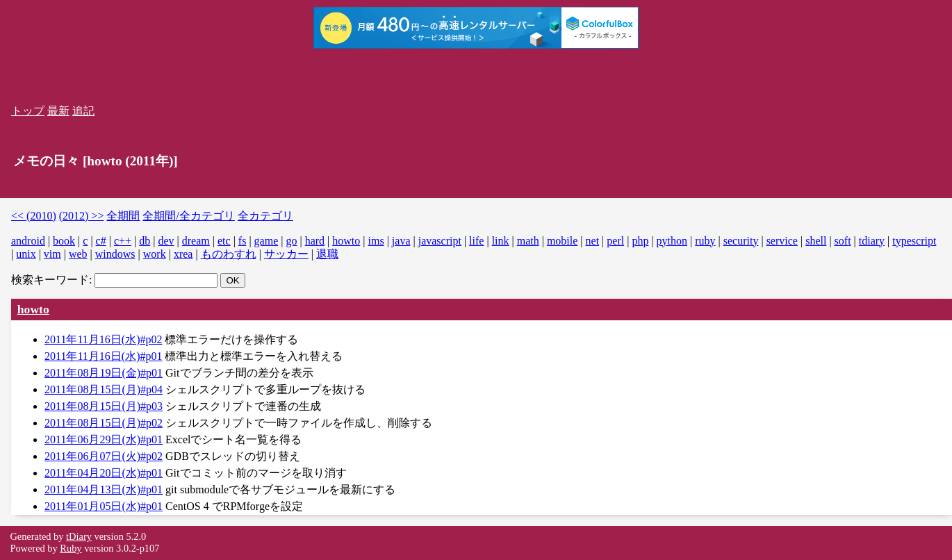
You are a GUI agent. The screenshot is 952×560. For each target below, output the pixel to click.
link (501, 241)
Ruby (71, 548)
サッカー (286, 254)
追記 (83, 111)
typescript (914, 241)
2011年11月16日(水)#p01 (103, 356)
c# (101, 241)
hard (315, 241)
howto (346, 241)
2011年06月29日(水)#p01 (104, 439)
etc (224, 241)
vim (52, 254)
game (266, 241)
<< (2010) (34, 216)
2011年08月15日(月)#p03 (104, 406)
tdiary (872, 241)
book (64, 241)
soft (843, 241)
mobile (562, 241)
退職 (327, 254)
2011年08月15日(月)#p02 (104, 423)
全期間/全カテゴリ (188, 216)
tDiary (79, 536)
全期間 (123, 216)
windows (115, 254)
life (476, 241)
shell (816, 241)
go (291, 241)
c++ (123, 241)
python (672, 241)
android (28, 241)
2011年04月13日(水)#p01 (104, 489)
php (640, 241)
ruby (705, 241)
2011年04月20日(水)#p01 (104, 473)
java (401, 241)
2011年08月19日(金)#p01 (104, 373)
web (78, 254)
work (155, 254)
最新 (58, 111)
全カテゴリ (265, 216)
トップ (28, 111)
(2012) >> (82, 216)
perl (615, 241)
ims (376, 241)
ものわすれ (229, 254)
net (593, 241)
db (145, 241)
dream (196, 241)
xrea (183, 254)
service (782, 241)
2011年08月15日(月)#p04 (104, 389)
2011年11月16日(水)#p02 (103, 339)
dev (166, 241)
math (528, 241)
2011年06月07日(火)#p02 (104, 456)
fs (243, 241)
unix (26, 254)
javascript (440, 241)
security (741, 241)
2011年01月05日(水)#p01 (104, 506)
